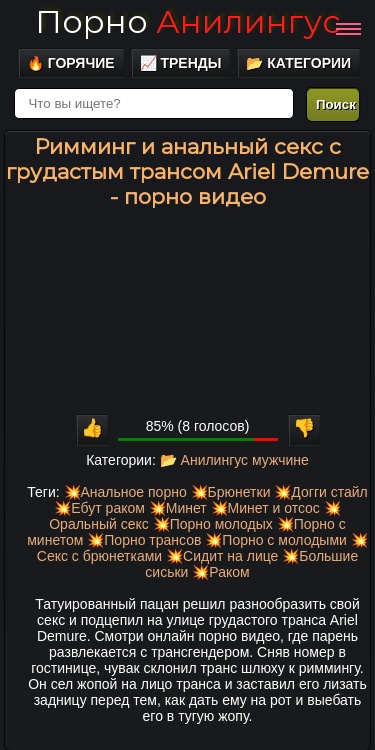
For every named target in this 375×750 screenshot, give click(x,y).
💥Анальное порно (125, 492)
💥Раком (220, 572)
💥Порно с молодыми (276, 540)
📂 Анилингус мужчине (234, 460)
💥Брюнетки (231, 492)
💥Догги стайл (320, 492)
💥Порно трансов (144, 540)
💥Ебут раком (99, 508)
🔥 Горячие (71, 63)
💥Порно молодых (213, 524)
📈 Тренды (181, 63)
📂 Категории (298, 63)
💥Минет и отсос (265, 508)
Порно (187, 21)
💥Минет (178, 508)
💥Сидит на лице (222, 556)
